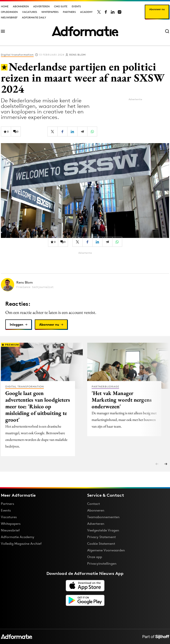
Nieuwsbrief (9, 17)
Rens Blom (77, 55)
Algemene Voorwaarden (106, 550)
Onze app (95, 557)
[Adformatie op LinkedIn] (113, 12)
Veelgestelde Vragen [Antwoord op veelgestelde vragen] (103, 530)
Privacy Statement (101, 537)
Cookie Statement (101, 544)
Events (76, 6)
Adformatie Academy (18, 537)
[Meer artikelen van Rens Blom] (85, 285)
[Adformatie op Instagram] (120, 12)
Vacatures (30, 12)
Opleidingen (9, 12)
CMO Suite (61, 6)
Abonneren (21, 6)
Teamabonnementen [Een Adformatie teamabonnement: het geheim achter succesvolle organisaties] (103, 517)
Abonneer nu (157, 9)
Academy (86, 12)
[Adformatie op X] (99, 12)
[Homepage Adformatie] (85, 31)
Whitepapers (50, 12)
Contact (94, 504)
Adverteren (41, 6)
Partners (69, 12)
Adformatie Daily (34, 17)
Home (5, 6)
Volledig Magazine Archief (21, 544)
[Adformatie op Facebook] (106, 12)
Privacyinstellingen (102, 564)
